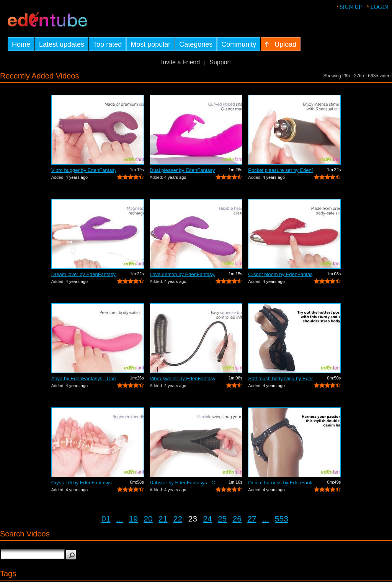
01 (106, 519)
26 (237, 519)
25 (222, 519)
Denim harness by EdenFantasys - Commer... (281, 483)
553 (282, 519)
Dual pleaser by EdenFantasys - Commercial (182, 170)
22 (178, 519)
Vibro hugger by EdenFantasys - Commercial (84, 170)
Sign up (351, 7)
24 (207, 519)
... (120, 519)
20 (148, 519)
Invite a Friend (180, 62)
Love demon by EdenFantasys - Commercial (182, 274)
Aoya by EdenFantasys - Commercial (84, 378)
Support (220, 62)
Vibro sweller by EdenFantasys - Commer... (182, 378)
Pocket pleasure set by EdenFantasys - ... (281, 170)
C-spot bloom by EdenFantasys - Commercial (281, 274)
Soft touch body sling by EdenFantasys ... (281, 378)
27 (252, 519)
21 (163, 519)
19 (133, 519)
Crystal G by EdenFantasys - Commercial (84, 483)
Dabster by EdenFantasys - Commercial (182, 483)
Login (379, 7)
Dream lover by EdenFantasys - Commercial (84, 274)
